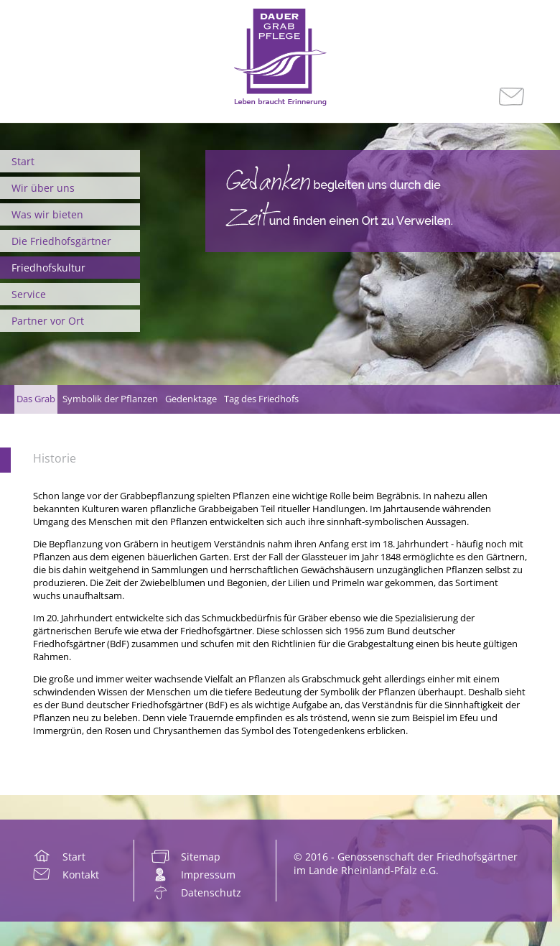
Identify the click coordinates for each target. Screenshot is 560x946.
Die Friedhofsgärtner (61, 241)
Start (23, 161)
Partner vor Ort (48, 321)
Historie (55, 458)
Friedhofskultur (48, 268)
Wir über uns (43, 188)
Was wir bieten (47, 214)
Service (29, 294)
